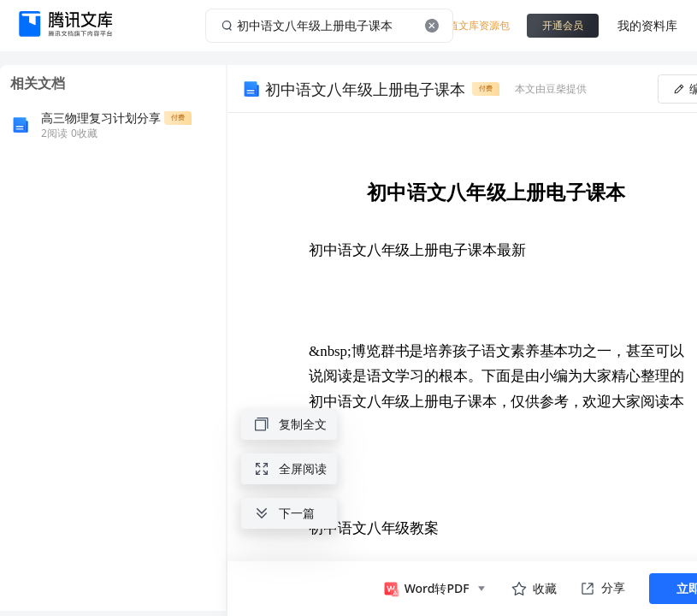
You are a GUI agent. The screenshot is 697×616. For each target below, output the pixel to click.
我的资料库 (647, 25)
